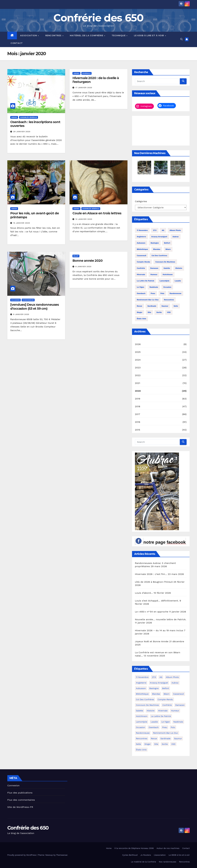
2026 (138, 344)
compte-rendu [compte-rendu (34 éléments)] (143, 262)
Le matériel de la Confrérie (143, 862)
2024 (138, 360)
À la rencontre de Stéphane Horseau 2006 (134, 848)
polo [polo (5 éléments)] (162, 293)
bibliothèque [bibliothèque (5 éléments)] (142, 249)
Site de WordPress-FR (20, 807)
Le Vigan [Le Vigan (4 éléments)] (141, 287)
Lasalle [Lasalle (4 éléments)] (178, 281)
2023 (138, 368)
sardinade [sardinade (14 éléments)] (152, 306)
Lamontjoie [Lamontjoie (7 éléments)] (164, 281)
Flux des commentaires (21, 800)
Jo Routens (146, 855)
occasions (15, 300)
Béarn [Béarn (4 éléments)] (168, 249)
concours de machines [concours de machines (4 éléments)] (165, 262)
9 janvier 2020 (21, 314)
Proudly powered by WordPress (22, 855)
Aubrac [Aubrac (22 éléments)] (176, 237)
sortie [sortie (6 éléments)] (159, 312)
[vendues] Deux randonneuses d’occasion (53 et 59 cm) (35, 307)
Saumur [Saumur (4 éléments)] (165, 306)
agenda (14, 117)
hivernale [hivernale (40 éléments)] (141, 274)
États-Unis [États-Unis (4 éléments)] (141, 319)
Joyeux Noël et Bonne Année (152, 641)
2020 (138, 391)
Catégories (141, 201)
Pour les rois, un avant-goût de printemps (35, 215)
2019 (138, 399)
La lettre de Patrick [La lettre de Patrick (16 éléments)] (146, 281)
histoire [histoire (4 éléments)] (179, 268)
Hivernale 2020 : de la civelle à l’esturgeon (96, 80)
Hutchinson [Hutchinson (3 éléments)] (168, 274)
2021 (138, 383)
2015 (138, 430)
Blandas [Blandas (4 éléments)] (157, 249)
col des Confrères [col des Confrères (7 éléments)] (159, 256)
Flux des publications (20, 793)
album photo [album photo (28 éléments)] (175, 230)
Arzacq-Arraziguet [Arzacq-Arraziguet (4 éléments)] (159, 237)
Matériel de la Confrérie (87, 36)
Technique (119, 36)
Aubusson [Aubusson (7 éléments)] (141, 243)
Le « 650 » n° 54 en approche (152, 612)
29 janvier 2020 (22, 132)
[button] (181, 39)
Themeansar (62, 855)
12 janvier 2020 (84, 219)
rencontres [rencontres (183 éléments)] (169, 300)
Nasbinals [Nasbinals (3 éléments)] (154, 287)
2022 (138, 375)
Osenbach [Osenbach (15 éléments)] (141, 293)
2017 (138, 414)
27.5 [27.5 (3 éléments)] (155, 230)
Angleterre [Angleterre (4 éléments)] (141, 237)
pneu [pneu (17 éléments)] (153, 293)
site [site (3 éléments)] (149, 312)
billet (76, 256)
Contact (17, 43)
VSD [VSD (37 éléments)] (169, 312)
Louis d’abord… (144, 593)
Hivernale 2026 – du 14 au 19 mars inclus (159, 630)
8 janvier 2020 (83, 267)
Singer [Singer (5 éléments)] (140, 312)
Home (109, 848)
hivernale (86, 73)
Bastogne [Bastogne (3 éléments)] (155, 243)
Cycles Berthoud (130, 855)
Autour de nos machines (168, 848)
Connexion (13, 785)
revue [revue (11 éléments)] (139, 306)
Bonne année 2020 (87, 261)
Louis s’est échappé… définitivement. (157, 601)
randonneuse (28, 300)
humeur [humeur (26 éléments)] (154, 274)
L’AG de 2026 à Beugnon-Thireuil (154, 582)
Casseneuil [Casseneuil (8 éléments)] (142, 256)
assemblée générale (29, 117)
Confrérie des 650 (98, 18)
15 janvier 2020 (22, 223)
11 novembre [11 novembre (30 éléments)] (142, 230)
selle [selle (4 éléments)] (176, 306)
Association (29, 36)
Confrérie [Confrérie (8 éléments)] (141, 268)
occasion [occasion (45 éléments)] (167, 287)
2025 (138, 352)
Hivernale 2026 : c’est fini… (151, 574)
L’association (160, 855)
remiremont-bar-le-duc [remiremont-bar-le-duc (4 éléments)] (148, 300)
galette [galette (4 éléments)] (167, 268)
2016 (138, 422)
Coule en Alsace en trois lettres (97, 213)
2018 (138, 406)
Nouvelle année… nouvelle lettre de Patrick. (161, 619)
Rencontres (54, 36)
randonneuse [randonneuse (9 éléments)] (175, 293)
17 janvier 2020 (84, 88)
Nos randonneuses (168, 862)
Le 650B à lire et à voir (149, 36)
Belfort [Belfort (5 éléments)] (167, 243)
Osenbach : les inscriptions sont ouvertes (35, 124)
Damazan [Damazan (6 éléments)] (154, 268)
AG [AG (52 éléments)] (163, 230)
